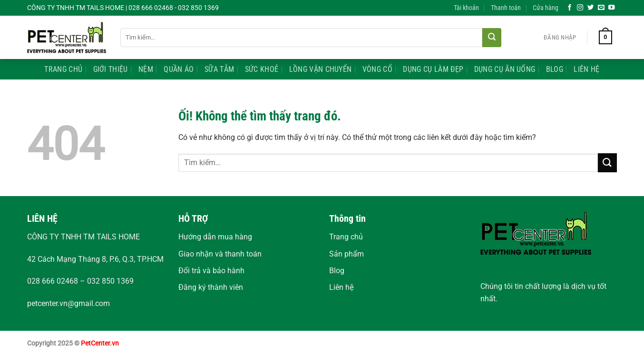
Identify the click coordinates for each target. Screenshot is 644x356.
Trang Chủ (63, 69)
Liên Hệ (586, 69)
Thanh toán (506, 8)
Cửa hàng (546, 8)
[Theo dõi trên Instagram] (580, 8)
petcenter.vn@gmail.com (68, 303)
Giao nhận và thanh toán (220, 254)
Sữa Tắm (219, 69)
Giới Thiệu (111, 69)
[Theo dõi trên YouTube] (612, 8)
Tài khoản (466, 8)
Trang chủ (346, 237)
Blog (555, 69)
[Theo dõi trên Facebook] (570, 8)
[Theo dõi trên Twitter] (591, 8)
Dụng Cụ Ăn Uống (505, 69)
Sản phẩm (346, 254)
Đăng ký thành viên (211, 287)
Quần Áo (179, 69)
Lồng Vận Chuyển (321, 69)
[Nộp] (492, 38)
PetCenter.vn (100, 343)
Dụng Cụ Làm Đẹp (433, 69)
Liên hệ (342, 287)
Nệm (146, 69)
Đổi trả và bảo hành (211, 271)
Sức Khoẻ (262, 69)
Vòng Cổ (377, 69)
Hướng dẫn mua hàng (215, 237)
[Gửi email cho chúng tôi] (601, 8)
